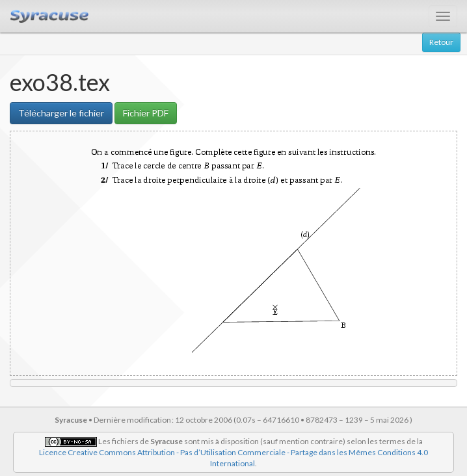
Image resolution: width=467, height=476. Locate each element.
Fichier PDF (146, 113)
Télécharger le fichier (61, 113)
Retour (441, 42)
